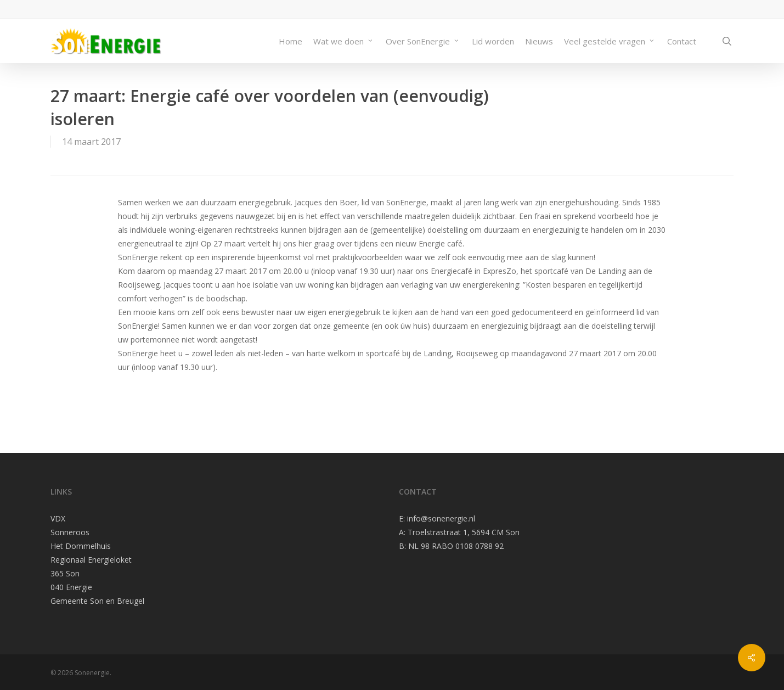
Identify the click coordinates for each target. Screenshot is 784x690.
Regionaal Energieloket (91, 560)
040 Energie (71, 587)
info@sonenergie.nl (441, 518)
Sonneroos (70, 532)
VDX (58, 518)
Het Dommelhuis (81, 546)
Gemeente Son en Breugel (97, 601)
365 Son (65, 573)
